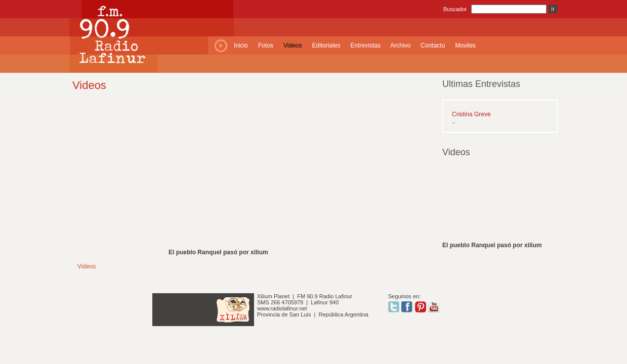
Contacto (433, 45)
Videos (292, 45)
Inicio (241, 45)
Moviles (465, 45)
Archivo (400, 45)
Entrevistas (366, 45)
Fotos (266, 45)
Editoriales (326, 45)
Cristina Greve (471, 114)
